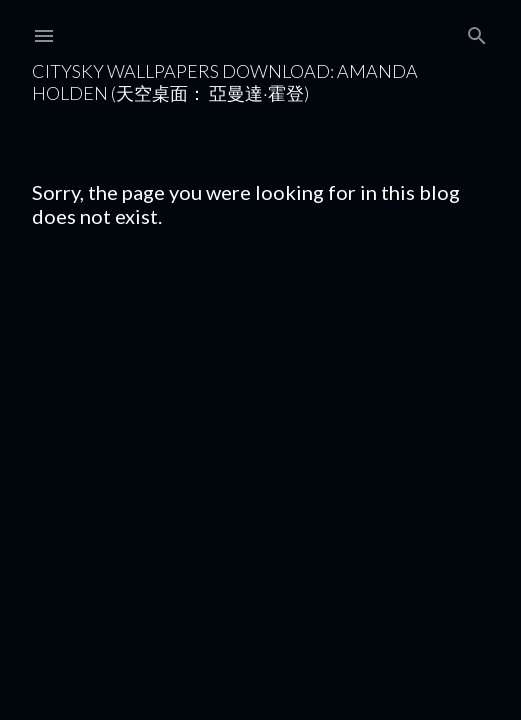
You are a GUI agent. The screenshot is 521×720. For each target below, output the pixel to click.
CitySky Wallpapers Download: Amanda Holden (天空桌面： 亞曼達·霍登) (225, 82)
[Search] (477, 31)
